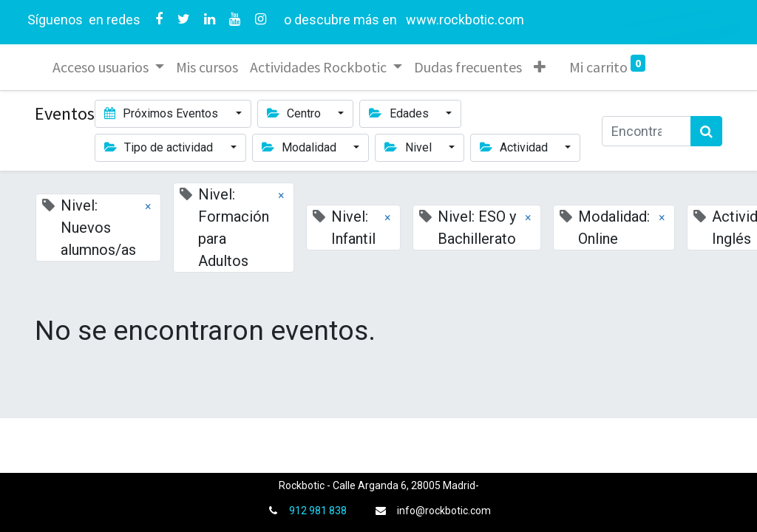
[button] (540, 67)
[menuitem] (207, 67)
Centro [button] (295, 113)
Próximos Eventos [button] (163, 113)
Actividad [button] (515, 147)
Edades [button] (400, 113)
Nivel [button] (409, 147)
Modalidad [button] (301, 147)
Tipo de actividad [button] (160, 147)
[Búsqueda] (706, 131)
